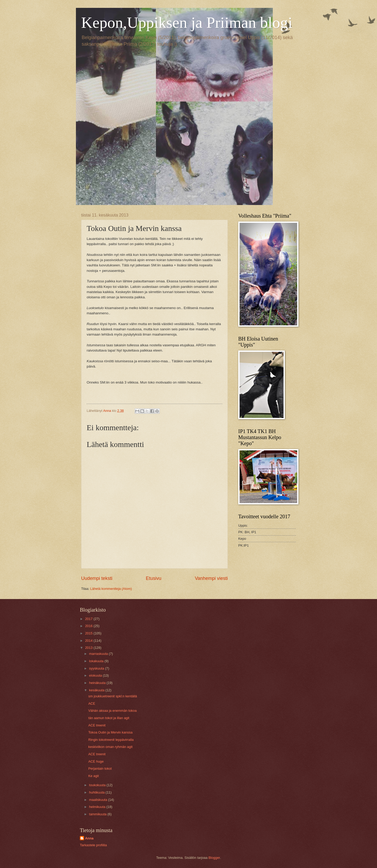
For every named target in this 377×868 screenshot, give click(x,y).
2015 (89, 633)
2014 (89, 641)
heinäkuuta (98, 683)
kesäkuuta (97, 690)
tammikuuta (98, 814)
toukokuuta (98, 785)
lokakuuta (97, 661)
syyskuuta (97, 668)
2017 (89, 619)
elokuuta (96, 675)
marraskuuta (99, 654)
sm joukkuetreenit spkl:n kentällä (113, 696)
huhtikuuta (97, 792)
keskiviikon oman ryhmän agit (110, 747)
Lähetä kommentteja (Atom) (111, 589)
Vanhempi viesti (211, 578)
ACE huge (96, 761)
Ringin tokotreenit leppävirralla (111, 740)
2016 (89, 626)
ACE (92, 703)
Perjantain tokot (100, 769)
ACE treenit (97, 725)
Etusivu (154, 578)
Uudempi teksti (97, 578)
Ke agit (93, 776)
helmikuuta (98, 807)
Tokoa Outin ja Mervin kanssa (110, 732)
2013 (89, 648)
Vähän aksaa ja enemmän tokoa (112, 711)
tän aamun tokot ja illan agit (109, 718)
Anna (89, 838)
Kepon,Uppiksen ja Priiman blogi (187, 23)
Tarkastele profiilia (93, 845)
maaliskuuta (98, 800)
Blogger (214, 858)
